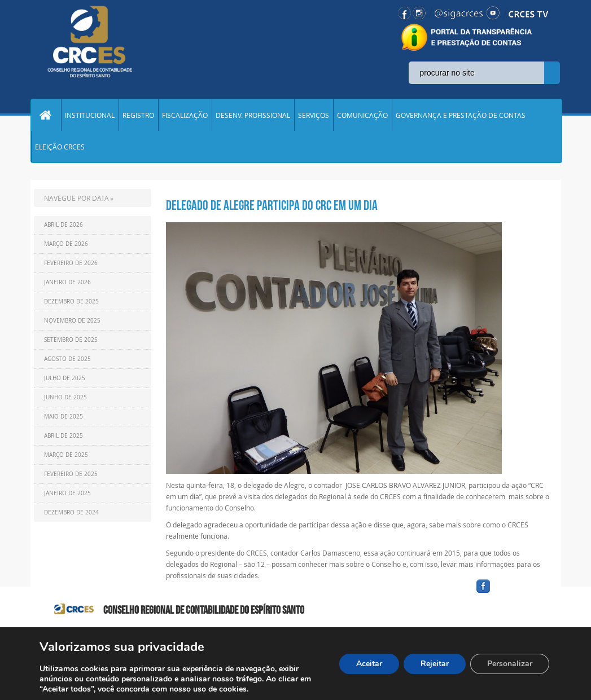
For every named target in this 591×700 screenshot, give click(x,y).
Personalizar (510, 664)
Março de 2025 (66, 455)
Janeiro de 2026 (67, 282)
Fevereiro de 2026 (71, 263)
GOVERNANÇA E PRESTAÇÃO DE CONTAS (461, 115)
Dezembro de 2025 (71, 301)
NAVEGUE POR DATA (76, 198)
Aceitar (369, 664)
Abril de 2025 (64, 436)
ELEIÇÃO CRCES (60, 147)
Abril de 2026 (64, 225)
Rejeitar (435, 664)
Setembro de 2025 (71, 340)
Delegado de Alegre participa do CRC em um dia (272, 205)
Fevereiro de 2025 (71, 474)
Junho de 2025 (65, 397)
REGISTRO (138, 115)
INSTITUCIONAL (90, 115)
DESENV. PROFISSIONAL (253, 115)
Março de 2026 (66, 244)
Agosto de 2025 (67, 359)
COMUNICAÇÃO (362, 115)
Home (46, 115)
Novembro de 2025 (72, 321)
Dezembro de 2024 (71, 512)
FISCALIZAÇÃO (185, 115)
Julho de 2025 (65, 378)
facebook (510, 593)
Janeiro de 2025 (67, 493)
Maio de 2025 (64, 417)
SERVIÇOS (314, 115)
